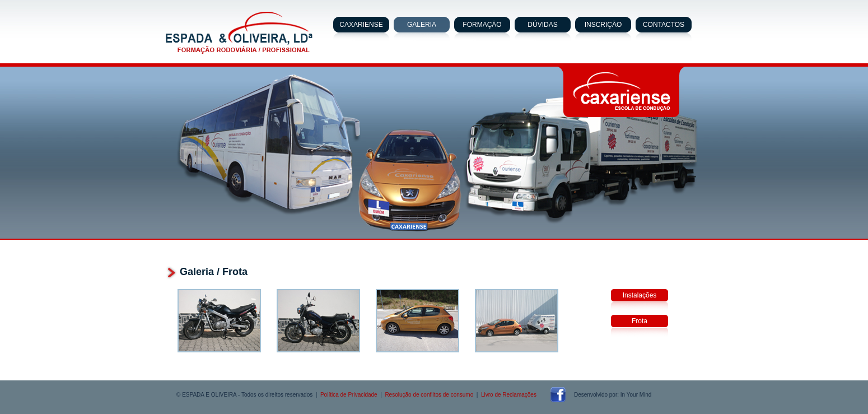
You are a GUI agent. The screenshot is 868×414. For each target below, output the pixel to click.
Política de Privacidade (349, 395)
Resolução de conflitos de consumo (429, 395)
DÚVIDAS (542, 25)
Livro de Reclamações (509, 395)
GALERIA (422, 25)
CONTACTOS (664, 25)
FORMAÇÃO (482, 25)
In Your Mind (636, 395)
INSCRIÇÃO (603, 25)
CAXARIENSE (361, 25)
